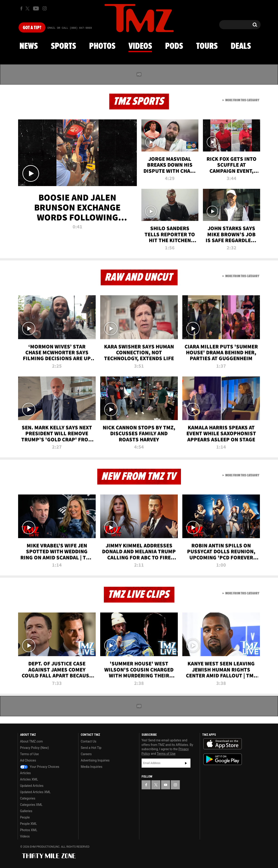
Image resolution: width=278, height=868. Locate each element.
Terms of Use (30, 754)
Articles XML (29, 779)
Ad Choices (28, 760)
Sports (63, 46)
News (29, 46)
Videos (140, 46)
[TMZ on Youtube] (36, 8)
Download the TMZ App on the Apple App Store (223, 744)
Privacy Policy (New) (34, 748)
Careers (86, 754)
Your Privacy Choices (40, 767)
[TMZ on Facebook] (21, 8)
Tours (207, 46)
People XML (29, 824)
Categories (28, 798)
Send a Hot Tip (91, 748)
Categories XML (31, 805)
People (25, 817)
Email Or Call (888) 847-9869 (70, 28)
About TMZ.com (32, 741)
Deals (241, 46)
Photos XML (29, 830)
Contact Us (89, 741)
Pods (174, 46)
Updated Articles (32, 786)
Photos (102, 46)
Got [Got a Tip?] (32, 28)
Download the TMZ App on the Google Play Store (223, 759)
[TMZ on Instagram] (45, 8)
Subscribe (186, 763)
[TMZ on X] (28, 8)
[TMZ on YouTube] (166, 785)
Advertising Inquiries (95, 760)
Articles (26, 773)
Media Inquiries (91, 767)
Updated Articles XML (35, 792)
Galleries (26, 811)
